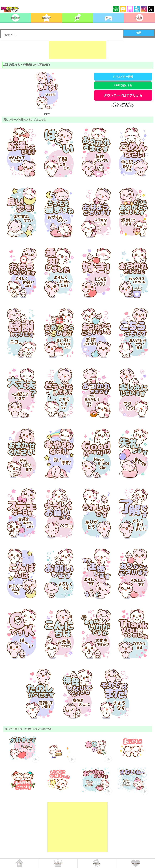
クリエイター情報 (123, 77)
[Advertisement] (77, 50)
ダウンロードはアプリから (123, 95)
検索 (139, 33)
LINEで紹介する (123, 85)
